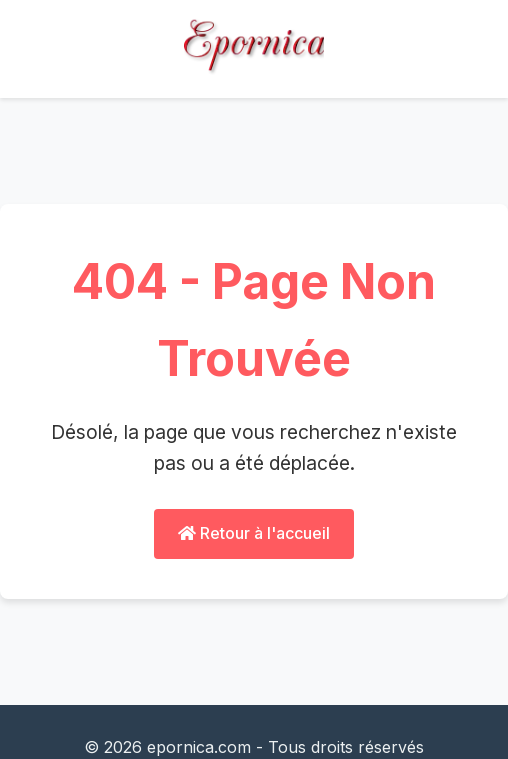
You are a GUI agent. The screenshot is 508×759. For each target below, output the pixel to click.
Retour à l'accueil (254, 533)
